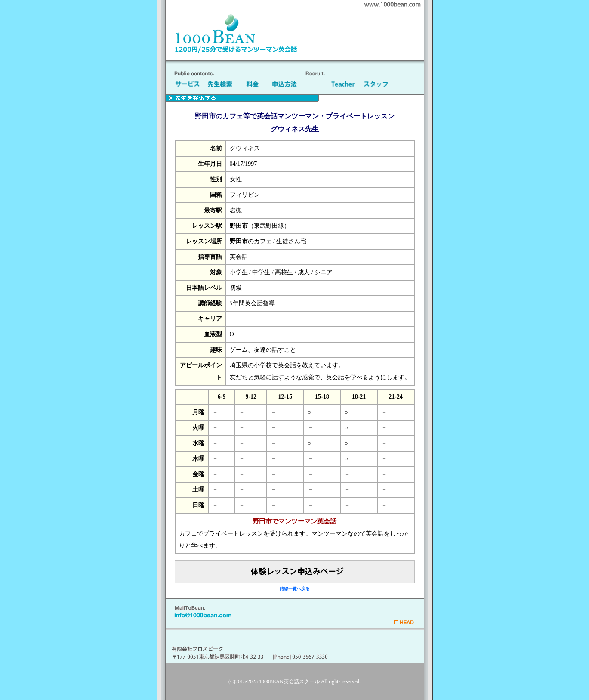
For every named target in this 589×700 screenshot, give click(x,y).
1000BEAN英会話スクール (289, 681)
